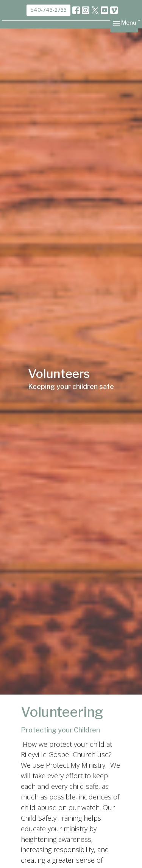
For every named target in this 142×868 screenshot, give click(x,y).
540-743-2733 (48, 10)
